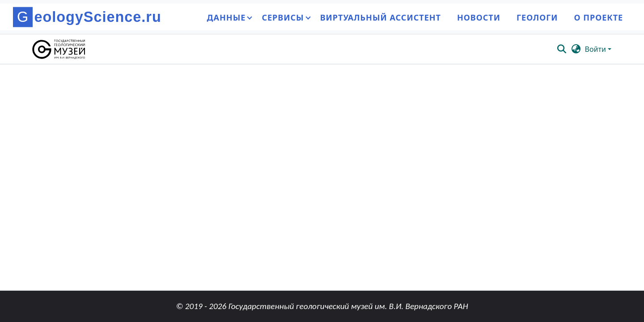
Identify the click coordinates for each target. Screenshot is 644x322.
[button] (59, 49)
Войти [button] (596, 49)
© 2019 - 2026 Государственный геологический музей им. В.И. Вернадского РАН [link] (322, 306)
